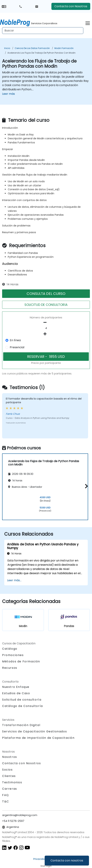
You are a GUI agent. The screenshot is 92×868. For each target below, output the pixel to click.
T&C (6, 801)
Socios (7, 770)
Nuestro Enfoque (16, 687)
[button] (86, 486)
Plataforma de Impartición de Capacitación (38, 738)
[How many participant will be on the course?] (46, 328)
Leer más (9, 94)
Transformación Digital (21, 725)
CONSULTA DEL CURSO (46, 294)
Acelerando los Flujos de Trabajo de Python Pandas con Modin (41, 53)
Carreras (10, 789)
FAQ (5, 795)
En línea (15, 340)
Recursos (10, 668)
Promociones (13, 655)
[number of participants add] (46, 334)
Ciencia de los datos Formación (32, 48)
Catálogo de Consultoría (23, 706)
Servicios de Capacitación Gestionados (34, 731)
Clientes (9, 776)
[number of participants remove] (46, 322)
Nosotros (10, 757)
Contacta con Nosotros (71, 6)
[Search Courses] (43, 31)
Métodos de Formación (21, 661)
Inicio (7, 48)
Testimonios (12, 782)
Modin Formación (64, 48)
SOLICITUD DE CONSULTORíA (46, 305)
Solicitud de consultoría (22, 700)
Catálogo (10, 649)
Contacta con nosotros (67, 860)
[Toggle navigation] (88, 23)
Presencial (17, 347)
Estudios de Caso (16, 693)
